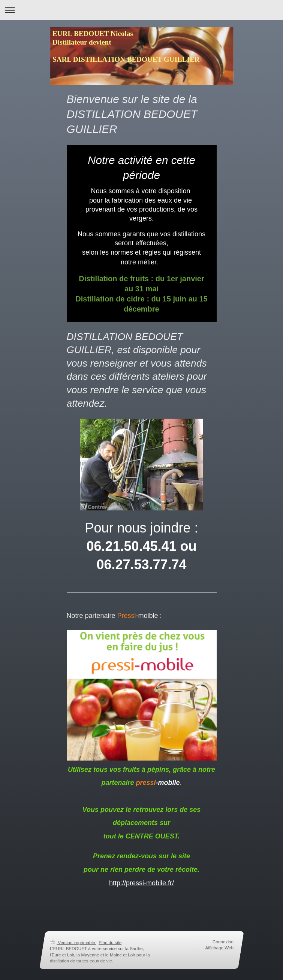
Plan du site (110, 942)
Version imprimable (73, 942)
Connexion (223, 942)
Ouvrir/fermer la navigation (141, 10)
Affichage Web (219, 948)
